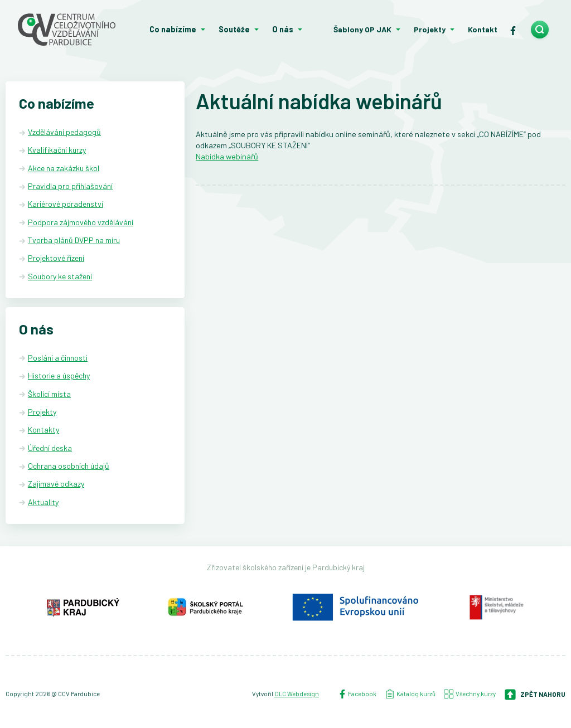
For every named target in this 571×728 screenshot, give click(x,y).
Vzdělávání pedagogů (64, 132)
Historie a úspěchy (59, 375)
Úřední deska (50, 448)
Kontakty (43, 429)
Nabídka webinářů (227, 156)
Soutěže (234, 29)
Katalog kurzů (410, 694)
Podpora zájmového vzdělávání (81, 222)
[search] (540, 30)
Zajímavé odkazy (56, 484)
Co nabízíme (173, 29)
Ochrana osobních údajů (69, 466)
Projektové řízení (56, 258)
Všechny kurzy (470, 694)
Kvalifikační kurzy (57, 150)
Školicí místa (49, 394)
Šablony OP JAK (362, 29)
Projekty (430, 29)
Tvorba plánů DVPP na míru (74, 240)
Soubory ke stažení (60, 276)
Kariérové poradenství (66, 204)
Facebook (357, 694)
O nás (283, 29)
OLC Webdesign (297, 694)
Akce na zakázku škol (64, 168)
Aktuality (43, 502)
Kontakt (483, 29)
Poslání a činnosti (58, 358)
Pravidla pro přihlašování (70, 186)
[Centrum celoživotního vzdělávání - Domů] (71, 30)
